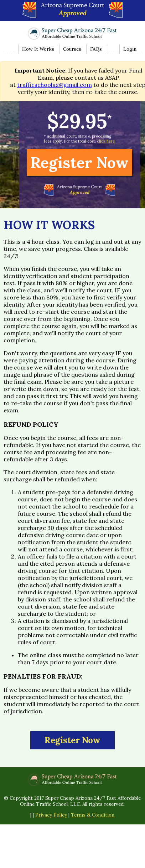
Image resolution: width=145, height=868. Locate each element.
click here (106, 141)
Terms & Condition (93, 815)
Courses (72, 49)
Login (130, 49)
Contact (112, 49)
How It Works (38, 49)
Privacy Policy (51, 815)
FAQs (96, 49)
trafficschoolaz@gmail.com (55, 85)
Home (11, 49)
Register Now (79, 162)
